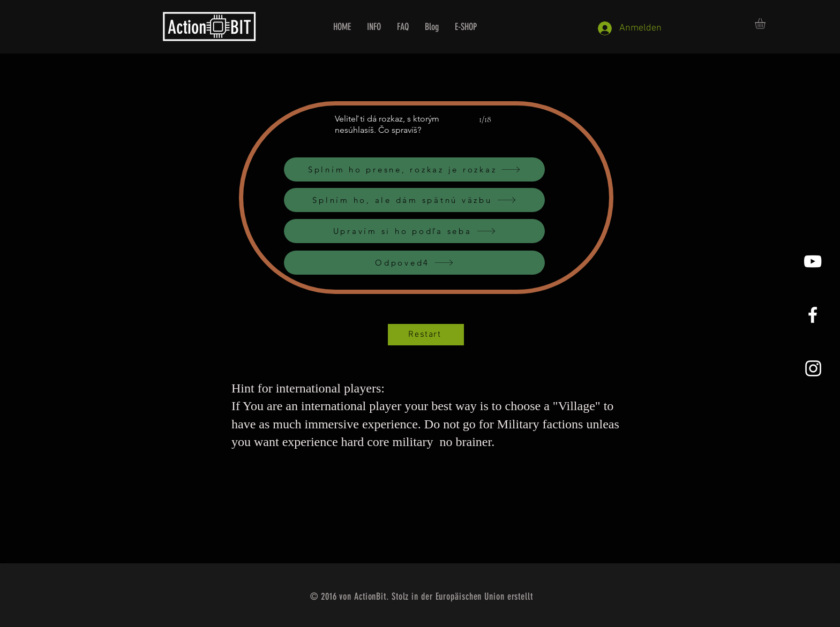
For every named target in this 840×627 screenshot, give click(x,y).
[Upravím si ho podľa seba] (414, 231)
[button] (766, 24)
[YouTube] (813, 261)
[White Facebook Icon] (813, 315)
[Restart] (426, 335)
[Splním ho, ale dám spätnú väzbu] (414, 200)
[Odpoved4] (414, 263)
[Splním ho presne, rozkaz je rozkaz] (414, 169)
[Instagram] (813, 368)
